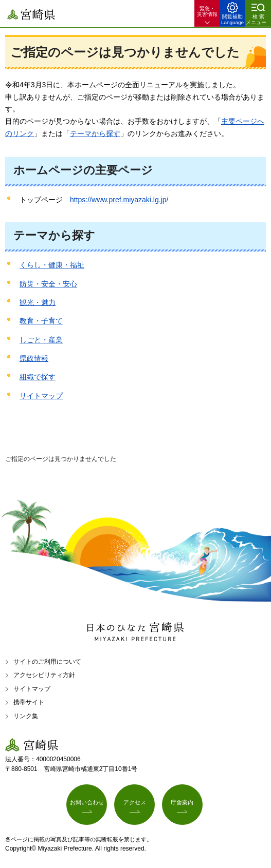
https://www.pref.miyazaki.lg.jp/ (119, 200)
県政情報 (34, 358)
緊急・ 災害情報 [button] (207, 11)
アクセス (135, 802)
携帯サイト (29, 702)
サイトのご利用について (47, 662)
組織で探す (38, 377)
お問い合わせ (87, 802)
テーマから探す (95, 133)
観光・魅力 (38, 302)
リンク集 (26, 716)
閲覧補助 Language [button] (232, 20)
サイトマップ (41, 396)
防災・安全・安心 (48, 284)
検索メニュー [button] (256, 20)
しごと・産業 (41, 340)
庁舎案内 (182, 802)
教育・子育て (41, 321)
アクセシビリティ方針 (44, 675)
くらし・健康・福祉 (52, 265)
